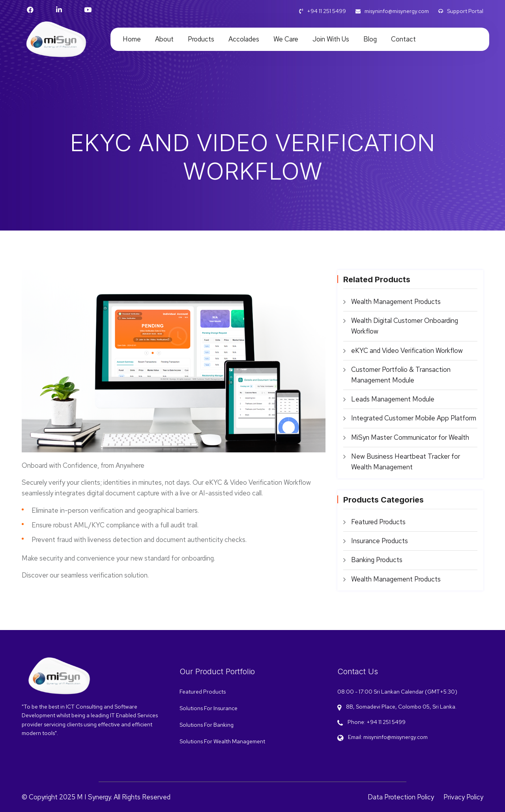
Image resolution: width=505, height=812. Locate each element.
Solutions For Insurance (209, 708)
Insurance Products (380, 541)
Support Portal (461, 11)
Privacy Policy (463, 797)
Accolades (244, 39)
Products (201, 39)
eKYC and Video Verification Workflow (407, 351)
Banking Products (377, 560)
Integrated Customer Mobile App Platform (414, 418)
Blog (370, 39)
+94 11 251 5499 (323, 11)
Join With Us (331, 39)
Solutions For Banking (207, 725)
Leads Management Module (393, 399)
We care (286, 39)
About (164, 39)
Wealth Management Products (396, 302)
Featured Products (378, 522)
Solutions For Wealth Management (222, 741)
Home (132, 39)
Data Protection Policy (401, 797)
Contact (403, 39)
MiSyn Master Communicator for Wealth (410, 437)
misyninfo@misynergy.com (392, 11)
